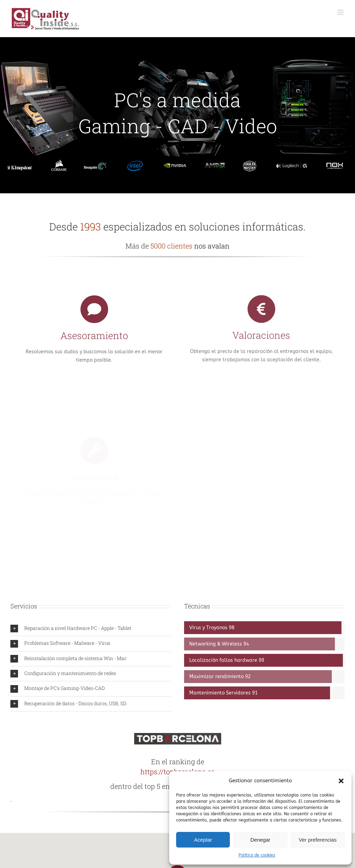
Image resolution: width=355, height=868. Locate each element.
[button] (341, 781)
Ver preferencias (318, 840)
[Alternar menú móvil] (341, 12)
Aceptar (203, 840)
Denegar (260, 840)
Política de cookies (257, 855)
